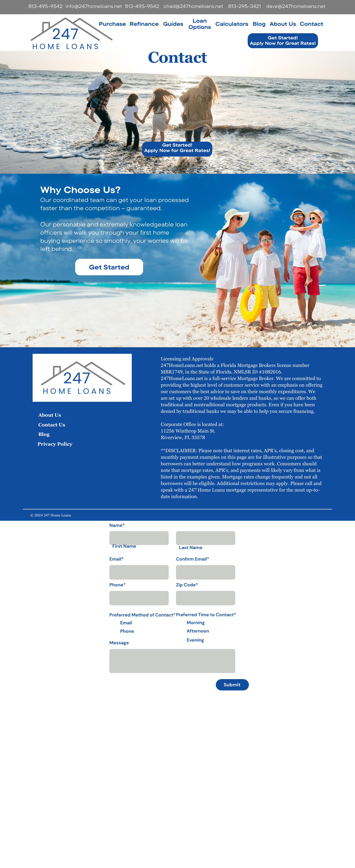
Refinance (144, 24)
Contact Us (52, 425)
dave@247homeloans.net (296, 6)
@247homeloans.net (199, 6)
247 (65, 34)
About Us (283, 24)
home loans (66, 46)
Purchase (112, 24)
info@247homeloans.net (94, 6)
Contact (311, 24)
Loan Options (200, 24)
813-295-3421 (245, 6)
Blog (259, 24)
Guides (173, 24)
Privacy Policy (55, 444)
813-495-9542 (45, 6)
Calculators (232, 24)
